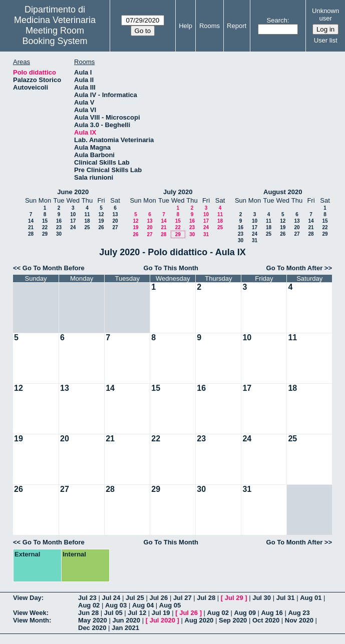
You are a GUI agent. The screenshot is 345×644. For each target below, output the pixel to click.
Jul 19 (161, 613)
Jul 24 (111, 598)
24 (73, 227)
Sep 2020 (233, 620)
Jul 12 (137, 613)
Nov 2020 (299, 620)
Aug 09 (245, 613)
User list (326, 40)
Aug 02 (89, 605)
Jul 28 (206, 598)
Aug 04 (143, 605)
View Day (27, 598)
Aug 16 (272, 613)
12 (101, 214)
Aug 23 (299, 613)
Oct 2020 (266, 620)
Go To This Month (171, 268)
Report (237, 26)
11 (87, 214)
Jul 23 (87, 598)
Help (186, 26)
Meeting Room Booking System (55, 36)
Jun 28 (88, 613)
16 (59, 221)
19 (101, 221)
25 (87, 227)
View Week (30, 613)
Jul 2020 (162, 620)
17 (73, 221)
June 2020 (73, 192)
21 (31, 227)
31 (206, 234)
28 (31, 234)
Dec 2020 (92, 628)
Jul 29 (234, 598)
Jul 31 (286, 598)
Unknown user (325, 15)
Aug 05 (170, 605)
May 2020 (93, 620)
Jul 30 (262, 598)
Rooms (210, 26)
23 (59, 227)
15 (45, 221)
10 (73, 214)
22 (45, 227)
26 (101, 227)
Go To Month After (295, 268)
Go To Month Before (54, 268)
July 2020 (178, 192)
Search (277, 20)
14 (31, 221)
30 (59, 234)
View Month (31, 620)
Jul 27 (183, 598)
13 (115, 214)
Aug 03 (116, 605)
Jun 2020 (126, 620)
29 (45, 234)
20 (115, 221)
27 (115, 227)
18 (87, 221)
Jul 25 (135, 598)
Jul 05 (113, 613)
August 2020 (283, 192)
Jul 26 (158, 598)
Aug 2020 (199, 620)
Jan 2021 (125, 628)
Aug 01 (311, 598)
